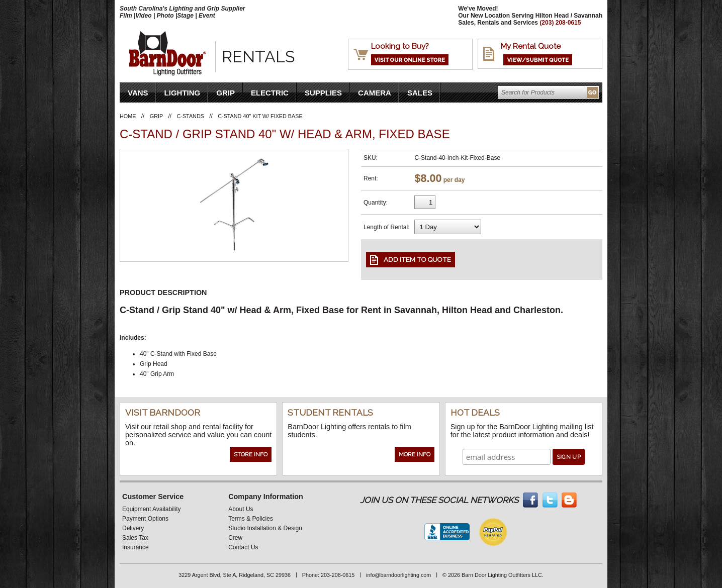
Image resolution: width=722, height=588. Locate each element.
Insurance (136, 547)
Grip (225, 93)
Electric (270, 93)
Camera (375, 93)
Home (128, 116)
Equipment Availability (152, 509)
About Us (241, 509)
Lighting (183, 93)
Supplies (323, 93)
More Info (415, 454)
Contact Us (243, 547)
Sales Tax (135, 538)
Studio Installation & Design (265, 528)
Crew (235, 538)
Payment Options (145, 519)
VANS (138, 93)
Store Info (251, 454)
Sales (420, 93)
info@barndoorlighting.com (398, 575)
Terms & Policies (251, 519)
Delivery (133, 528)
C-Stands (191, 116)
